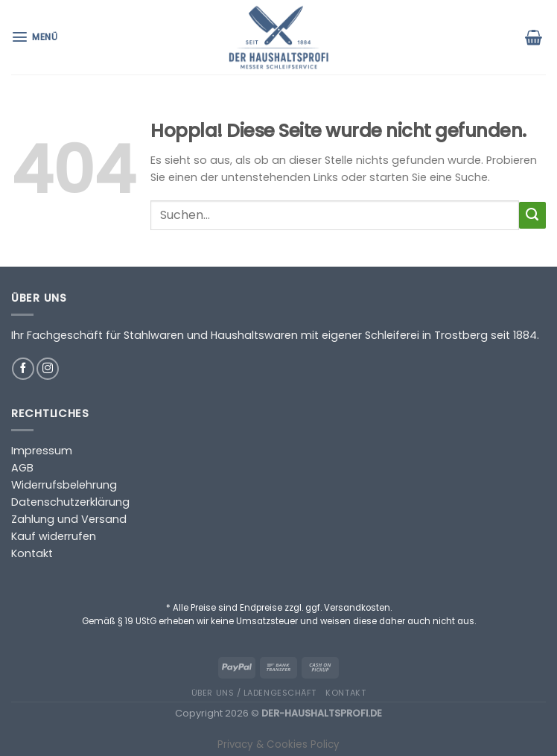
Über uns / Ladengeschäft (254, 693)
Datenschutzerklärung (70, 502)
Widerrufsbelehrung (64, 485)
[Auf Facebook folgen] (23, 369)
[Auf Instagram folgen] (48, 369)
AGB (22, 468)
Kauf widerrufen (54, 536)
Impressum (42, 451)
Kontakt (32, 553)
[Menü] (36, 37)
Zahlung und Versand (69, 519)
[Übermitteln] (532, 215)
